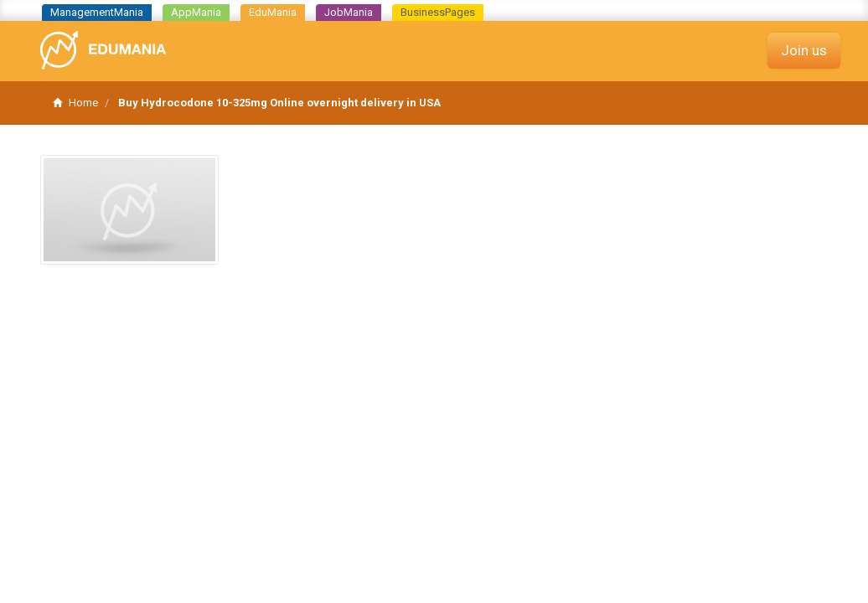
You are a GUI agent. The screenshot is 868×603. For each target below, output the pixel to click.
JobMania (349, 12)
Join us (804, 50)
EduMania (273, 12)
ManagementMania (97, 12)
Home (75, 103)
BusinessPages (438, 12)
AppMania (196, 12)
